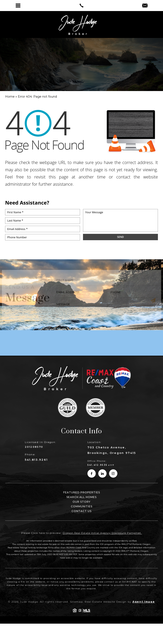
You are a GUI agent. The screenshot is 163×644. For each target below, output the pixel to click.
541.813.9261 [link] (36, 460)
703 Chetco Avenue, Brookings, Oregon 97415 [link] (112, 450)
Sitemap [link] (77, 602)
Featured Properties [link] (82, 492)
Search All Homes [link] (81, 497)
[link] (81, 6)
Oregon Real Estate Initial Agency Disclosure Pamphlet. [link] (102, 533)
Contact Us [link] (81, 511)
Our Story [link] (81, 502)
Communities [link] (82, 506)
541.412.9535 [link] (98, 465)
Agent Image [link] (144, 602)
